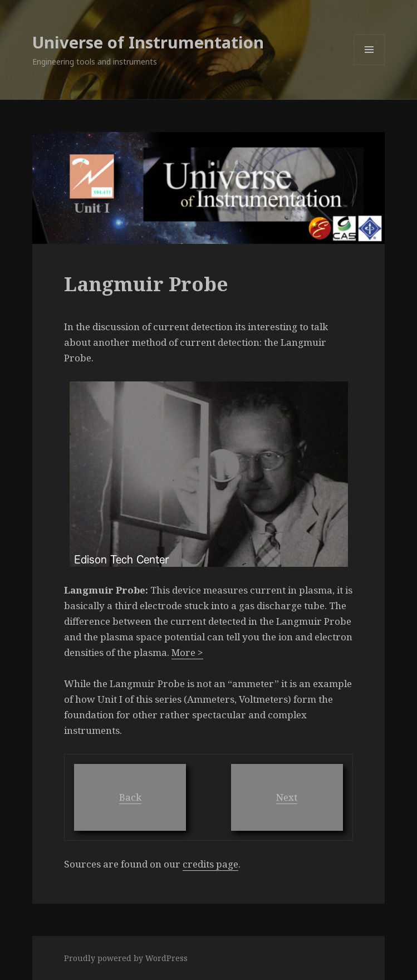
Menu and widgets (369, 65)
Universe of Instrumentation (148, 42)
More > (187, 652)
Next (287, 797)
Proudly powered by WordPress (126, 958)
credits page (210, 864)
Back (130, 797)
